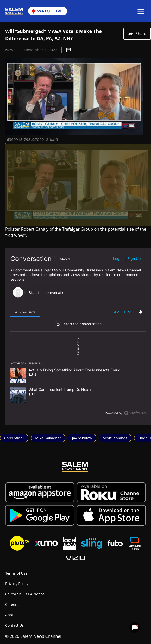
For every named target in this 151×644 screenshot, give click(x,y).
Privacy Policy (17, 584)
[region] (78, 336)
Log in (118, 259)
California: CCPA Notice (25, 594)
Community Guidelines (84, 270)
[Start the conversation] (83, 293)
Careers (12, 604)
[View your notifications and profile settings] (141, 312)
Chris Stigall (14, 438)
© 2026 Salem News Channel (33, 636)
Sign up (134, 259)
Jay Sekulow (82, 438)
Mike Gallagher (48, 438)
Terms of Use (16, 573)
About (10, 615)
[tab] (25, 312)
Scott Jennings (115, 438)
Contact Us (14, 625)
